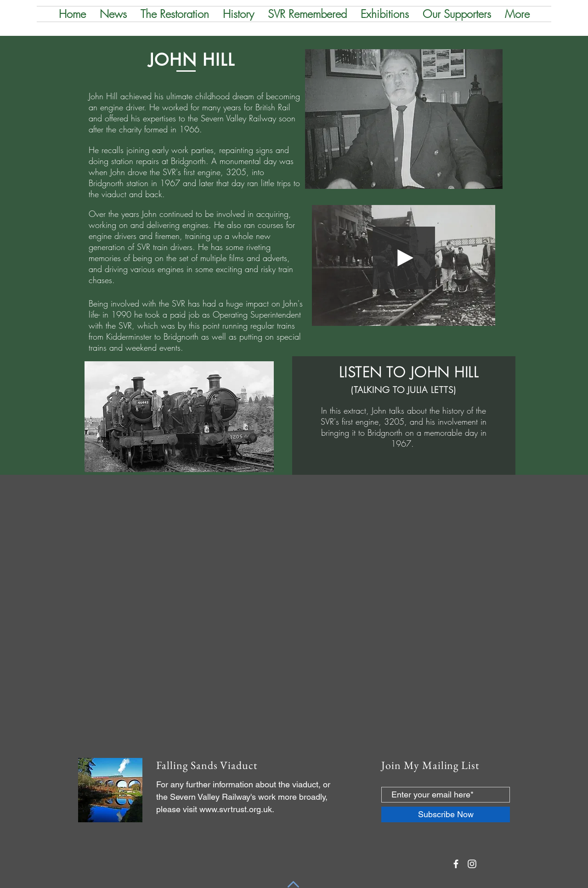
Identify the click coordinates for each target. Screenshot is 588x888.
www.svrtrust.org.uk (236, 809)
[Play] (404, 258)
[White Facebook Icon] (456, 864)
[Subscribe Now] (446, 814)
